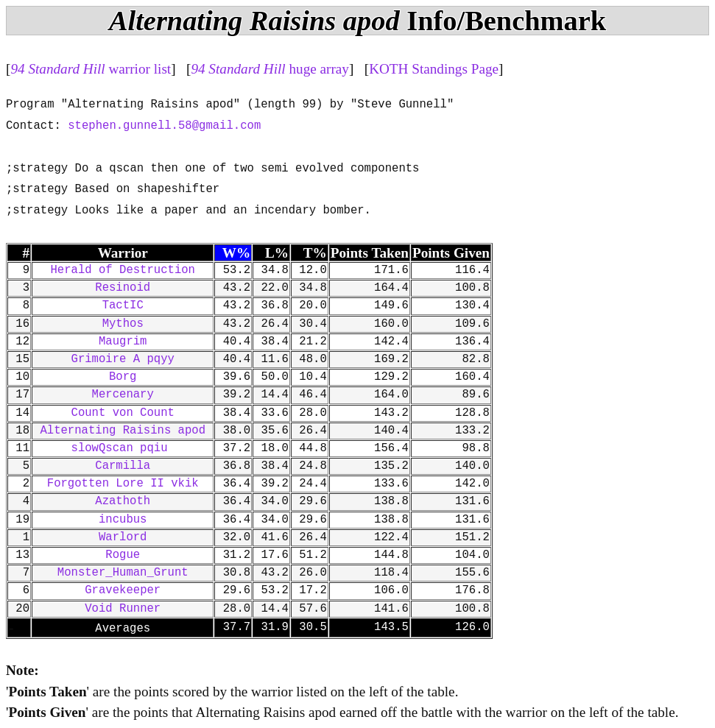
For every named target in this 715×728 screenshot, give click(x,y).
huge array (270, 69)
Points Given (451, 253)
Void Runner (123, 609)
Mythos (123, 324)
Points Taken (370, 253)
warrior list (91, 69)
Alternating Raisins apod (123, 431)
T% (315, 253)
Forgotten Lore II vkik (123, 484)
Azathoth (123, 501)
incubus (123, 520)
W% (236, 253)
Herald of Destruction (122, 270)
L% (277, 253)
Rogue (123, 555)
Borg (123, 377)
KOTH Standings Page (434, 69)
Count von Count (123, 413)
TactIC (123, 305)
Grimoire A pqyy (123, 359)
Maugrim (123, 342)
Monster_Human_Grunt (123, 573)
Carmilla (123, 466)
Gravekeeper (123, 590)
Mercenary (123, 395)
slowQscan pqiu (123, 448)
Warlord (123, 537)
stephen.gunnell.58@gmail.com (164, 126)
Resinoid (123, 288)
